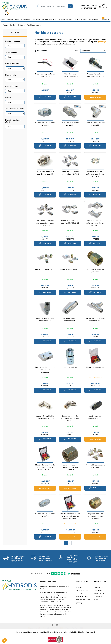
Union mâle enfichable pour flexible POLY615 (70, 173)
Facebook (52, 625)
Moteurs (10, 19)
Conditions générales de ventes (55, 632)
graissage (102, 42)
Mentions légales (21, 632)
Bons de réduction (100, 606)
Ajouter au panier (95, 97)
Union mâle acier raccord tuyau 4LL (45, 124)
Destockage (105, 19)
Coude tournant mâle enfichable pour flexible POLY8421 (95, 223)
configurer (45, 97)
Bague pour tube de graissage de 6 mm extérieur (95, 516)
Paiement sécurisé (82, 590)
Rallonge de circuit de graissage (95, 271)
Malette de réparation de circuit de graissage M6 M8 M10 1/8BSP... (45, 467)
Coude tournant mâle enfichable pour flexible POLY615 (95, 174)
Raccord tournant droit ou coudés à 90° (45, 319)
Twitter (57, 625)
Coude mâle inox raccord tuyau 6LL (95, 124)
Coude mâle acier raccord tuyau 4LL (95, 466)
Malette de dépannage (95, 367)
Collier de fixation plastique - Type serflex (70, 75)
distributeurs (25, 19)
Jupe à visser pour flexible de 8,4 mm (95, 417)
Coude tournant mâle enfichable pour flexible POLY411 (70, 418)
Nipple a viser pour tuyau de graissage (45, 75)
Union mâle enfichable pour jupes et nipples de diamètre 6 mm (45, 223)
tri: (77, 51)
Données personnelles (35, 632)
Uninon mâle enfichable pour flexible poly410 (45, 173)
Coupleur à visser (70, 367)
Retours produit (99, 593)
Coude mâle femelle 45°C (45, 269)
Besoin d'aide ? (93, 19)
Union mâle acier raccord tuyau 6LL (45, 515)
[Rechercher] (53, 6)
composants (36, 19)
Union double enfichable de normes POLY (70, 319)
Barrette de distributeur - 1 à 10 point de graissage (45, 370)
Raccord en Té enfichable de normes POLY (95, 319)
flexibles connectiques (49, 19)
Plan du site (79, 609)
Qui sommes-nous (82, 597)
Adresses (97, 603)
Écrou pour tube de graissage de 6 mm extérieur (70, 467)
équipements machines (65, 19)
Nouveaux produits (82, 606)
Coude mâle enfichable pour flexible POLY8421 (70, 222)
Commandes (98, 597)
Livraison (79, 587)
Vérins (17, 19)
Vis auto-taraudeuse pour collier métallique (95, 75)
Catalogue (79, 593)
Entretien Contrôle (81, 19)
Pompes (3, 19)
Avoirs (96, 600)
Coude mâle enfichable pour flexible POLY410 (45, 417)
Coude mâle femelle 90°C (70, 269)
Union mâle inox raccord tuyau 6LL (70, 124)
